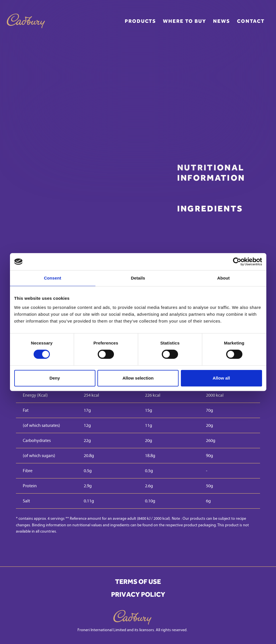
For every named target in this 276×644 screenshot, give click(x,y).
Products (141, 21)
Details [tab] (138, 278)
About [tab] (224, 278)
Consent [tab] (53, 278)
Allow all (221, 378)
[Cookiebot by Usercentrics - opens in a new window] (237, 262)
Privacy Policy (138, 594)
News (222, 21)
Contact (251, 21)
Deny (55, 378)
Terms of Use (138, 582)
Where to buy (185, 21)
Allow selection (138, 378)
